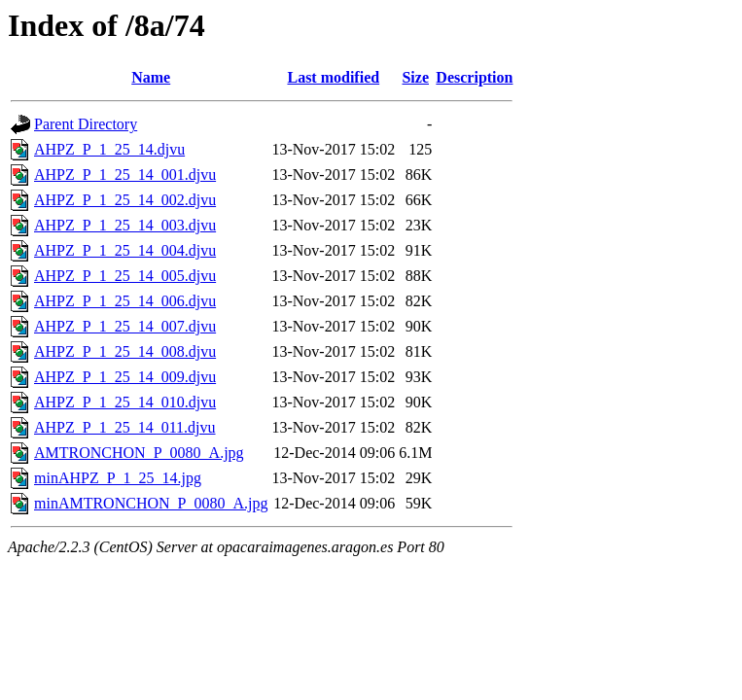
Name (151, 77)
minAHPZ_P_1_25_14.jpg (118, 478)
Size (415, 77)
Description (474, 77)
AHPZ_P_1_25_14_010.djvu (125, 402)
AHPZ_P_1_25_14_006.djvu (125, 301)
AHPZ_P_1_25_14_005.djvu (125, 276)
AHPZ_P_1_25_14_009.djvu (125, 377)
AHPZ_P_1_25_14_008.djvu (125, 351)
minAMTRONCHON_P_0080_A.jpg (151, 503)
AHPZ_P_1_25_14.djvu (109, 149)
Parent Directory (86, 124)
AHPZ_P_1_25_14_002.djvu (125, 200)
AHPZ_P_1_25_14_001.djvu (125, 175)
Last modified (333, 77)
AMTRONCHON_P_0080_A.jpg (139, 453)
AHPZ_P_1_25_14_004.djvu (125, 250)
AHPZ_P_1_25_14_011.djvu (125, 427)
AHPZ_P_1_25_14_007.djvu (125, 326)
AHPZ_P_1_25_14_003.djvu (125, 225)
